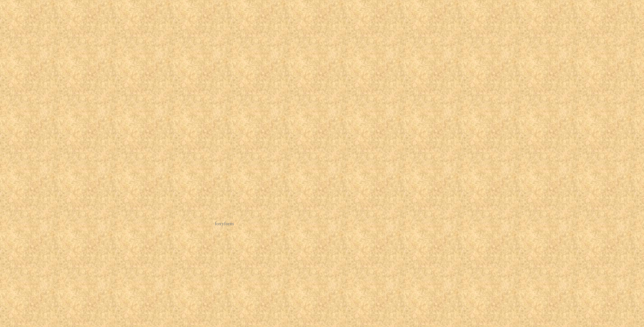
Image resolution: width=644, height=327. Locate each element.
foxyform (224, 223)
